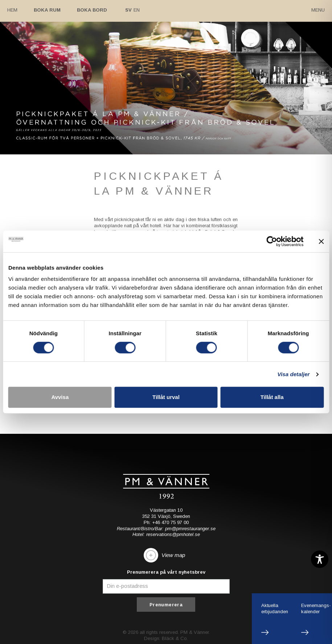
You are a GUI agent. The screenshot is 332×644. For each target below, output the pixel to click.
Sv (128, 10)
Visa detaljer (293, 374)
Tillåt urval (166, 397)
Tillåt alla (272, 397)
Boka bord (92, 10)
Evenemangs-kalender (316, 608)
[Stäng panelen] (321, 241)
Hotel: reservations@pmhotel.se (166, 534)
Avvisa (60, 397)
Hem (12, 10)
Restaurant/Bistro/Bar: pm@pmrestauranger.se (166, 528)
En (137, 10)
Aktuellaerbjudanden (275, 608)
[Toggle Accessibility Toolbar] (320, 559)
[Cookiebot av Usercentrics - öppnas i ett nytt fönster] (272, 241)
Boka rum (47, 10)
